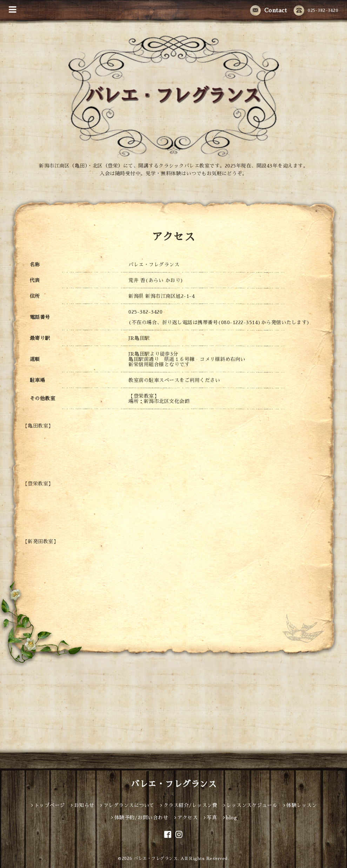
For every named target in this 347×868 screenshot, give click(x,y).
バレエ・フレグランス (173, 784)
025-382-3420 (316, 11)
